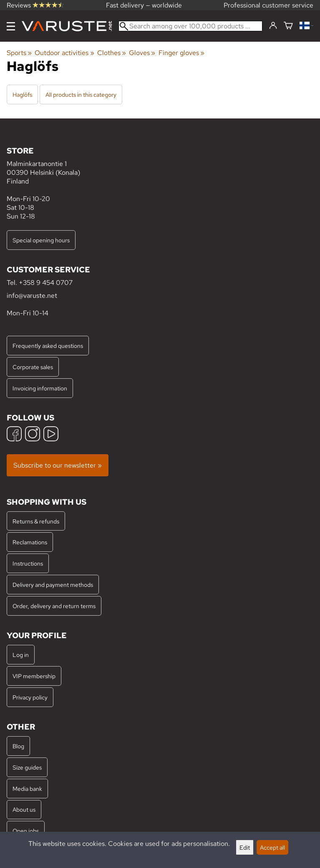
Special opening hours (41, 240)
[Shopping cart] (288, 26)
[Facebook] (14, 435)
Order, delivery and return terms (54, 606)
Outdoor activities (64, 53)
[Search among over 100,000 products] (190, 26)
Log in (21, 655)
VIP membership (34, 676)
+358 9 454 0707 (46, 283)
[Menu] (11, 26)
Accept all (272, 847)
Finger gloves (181, 53)
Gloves (142, 53)
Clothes (112, 53)
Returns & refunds (36, 521)
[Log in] (273, 26)
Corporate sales (33, 367)
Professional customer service (268, 5)
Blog (18, 746)
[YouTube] (51, 435)
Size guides (27, 767)
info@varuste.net (32, 296)
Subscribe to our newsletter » (58, 465)
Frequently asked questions (48, 346)
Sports (19, 53)
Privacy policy (30, 697)
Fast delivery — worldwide (144, 5)
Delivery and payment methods (53, 585)
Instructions (28, 563)
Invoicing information (40, 388)
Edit (245, 847)
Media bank (27, 789)
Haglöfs (22, 94)
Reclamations (30, 542)
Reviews (35, 5)
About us (24, 809)
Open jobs (26, 831)
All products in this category (81, 94)
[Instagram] (33, 435)
